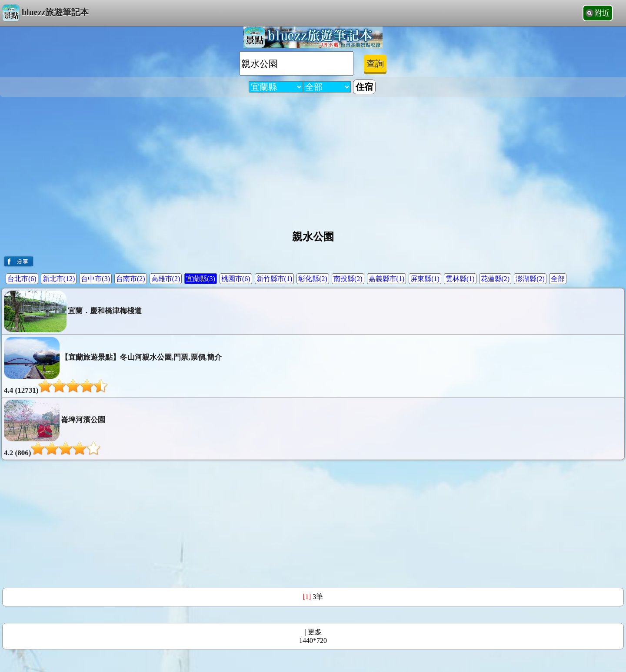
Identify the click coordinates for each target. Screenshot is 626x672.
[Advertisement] (313, 160)
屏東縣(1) (425, 279)
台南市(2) (131, 279)
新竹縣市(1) (275, 279)
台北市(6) (22, 279)
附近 (602, 13)
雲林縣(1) (460, 279)
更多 (315, 632)
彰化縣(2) (313, 279)
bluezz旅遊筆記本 (45, 13)
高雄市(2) (166, 279)
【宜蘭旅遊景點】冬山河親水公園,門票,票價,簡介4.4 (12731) (113, 366)
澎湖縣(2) (530, 279)
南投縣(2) (348, 279)
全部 (558, 279)
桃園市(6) (236, 279)
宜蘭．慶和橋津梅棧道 (73, 311)
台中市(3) (95, 279)
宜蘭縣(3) (201, 279)
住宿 (364, 87)
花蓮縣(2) (495, 279)
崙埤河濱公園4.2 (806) (55, 428)
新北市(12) (59, 279)
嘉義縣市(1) (387, 279)
